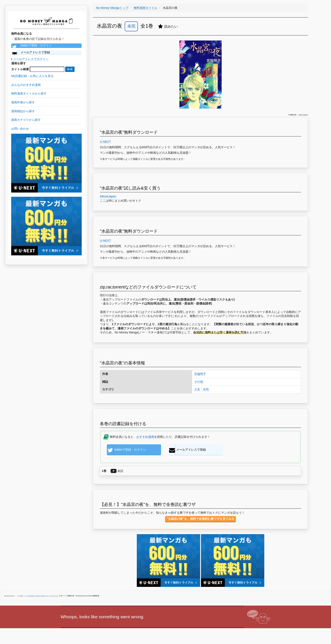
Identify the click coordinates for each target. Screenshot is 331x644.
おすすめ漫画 (145, 437)
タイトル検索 (20, 69)
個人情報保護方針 (31, 596)
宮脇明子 (200, 374)
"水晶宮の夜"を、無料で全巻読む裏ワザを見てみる (200, 519)
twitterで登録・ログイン (32, 46)
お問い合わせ (55, 596)
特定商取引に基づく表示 (46, 596)
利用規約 (38, 596)
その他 (199, 382)
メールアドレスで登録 (31, 53)
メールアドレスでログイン (30, 59)
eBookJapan (108, 196)
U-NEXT (105, 142)
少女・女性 (202, 389)
